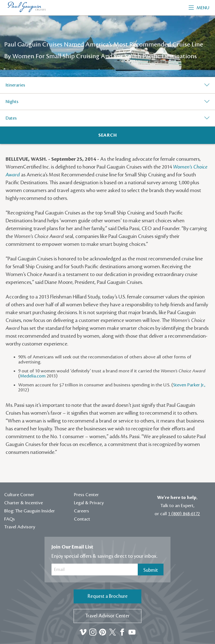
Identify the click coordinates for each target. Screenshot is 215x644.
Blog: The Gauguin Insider (30, 511)
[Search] (107, 135)
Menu (199, 8)
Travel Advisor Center (107, 616)
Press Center (86, 495)
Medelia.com (33, 376)
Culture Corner (19, 495)
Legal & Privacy (89, 503)
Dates (11, 118)
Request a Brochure (108, 596)
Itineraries (15, 85)
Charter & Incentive (24, 503)
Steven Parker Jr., (189, 385)
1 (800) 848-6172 (184, 514)
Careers (81, 511)
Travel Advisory (20, 527)
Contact (82, 519)
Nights (12, 102)
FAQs (10, 519)
